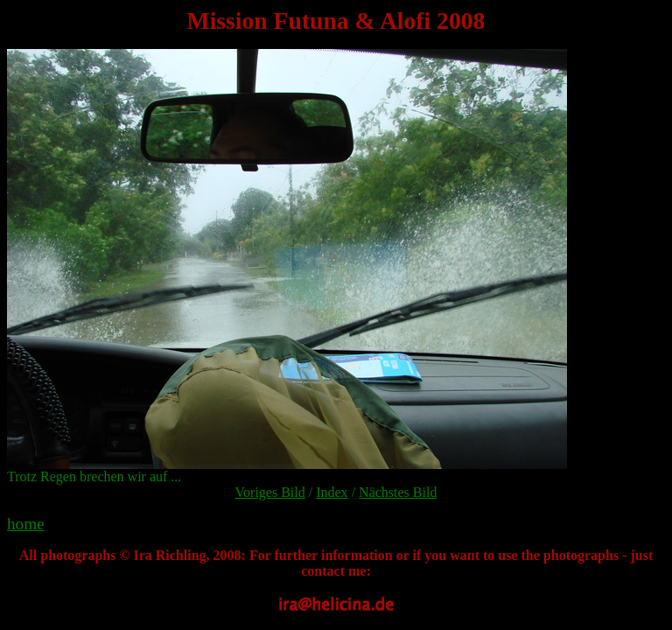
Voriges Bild (270, 492)
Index (332, 492)
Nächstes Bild (398, 492)
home (26, 524)
